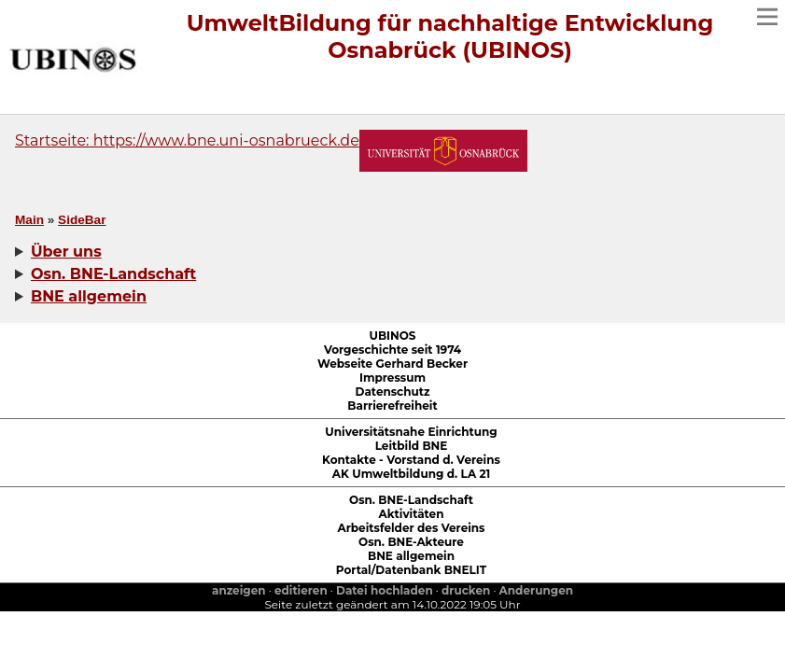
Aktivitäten (412, 514)
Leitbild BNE (412, 446)
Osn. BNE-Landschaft (411, 500)
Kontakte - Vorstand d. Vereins (411, 460)
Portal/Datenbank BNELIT (411, 570)
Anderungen (536, 590)
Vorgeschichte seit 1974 (392, 350)
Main (29, 220)
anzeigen (239, 590)
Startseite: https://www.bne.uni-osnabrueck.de (187, 140)
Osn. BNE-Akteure (411, 542)
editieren (301, 590)
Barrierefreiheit (392, 406)
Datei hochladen (385, 590)
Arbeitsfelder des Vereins (412, 528)
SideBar (82, 220)
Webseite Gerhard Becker (392, 364)
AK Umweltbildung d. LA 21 (412, 474)
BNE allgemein (411, 556)
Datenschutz (393, 392)
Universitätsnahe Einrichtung (411, 432)
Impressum (392, 378)
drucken (466, 590)
